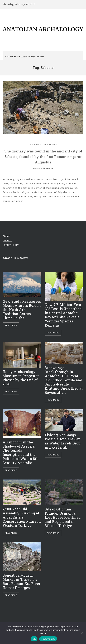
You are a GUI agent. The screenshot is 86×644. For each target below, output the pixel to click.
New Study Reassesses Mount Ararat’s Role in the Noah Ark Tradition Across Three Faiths (22, 310)
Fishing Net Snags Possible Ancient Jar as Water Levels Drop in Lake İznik (63, 441)
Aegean (37, 169)
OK (34, 639)
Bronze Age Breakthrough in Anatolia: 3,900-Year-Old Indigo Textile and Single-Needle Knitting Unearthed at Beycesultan (64, 380)
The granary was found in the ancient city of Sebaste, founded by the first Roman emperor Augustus (43, 157)
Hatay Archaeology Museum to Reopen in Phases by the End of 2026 (21, 378)
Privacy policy (48, 639)
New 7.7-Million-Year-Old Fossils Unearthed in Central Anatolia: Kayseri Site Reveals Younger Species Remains (64, 315)
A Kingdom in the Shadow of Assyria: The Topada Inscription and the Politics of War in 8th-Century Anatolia (21, 452)
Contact (7, 240)
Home (24, 57)
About (6, 236)
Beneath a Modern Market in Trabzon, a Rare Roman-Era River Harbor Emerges (21, 581)
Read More (11, 325)
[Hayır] (82, 633)
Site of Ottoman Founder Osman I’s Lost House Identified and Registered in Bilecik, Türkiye (63, 517)
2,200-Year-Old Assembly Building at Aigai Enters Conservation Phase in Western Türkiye (22, 517)
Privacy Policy (11, 245)
